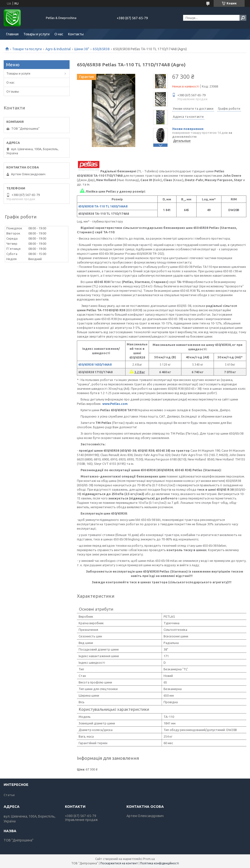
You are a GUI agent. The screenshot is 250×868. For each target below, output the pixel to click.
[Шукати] (243, 18)
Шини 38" (82, 49)
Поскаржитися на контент (119, 863)
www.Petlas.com (115, 404)
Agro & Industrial (58, 49)
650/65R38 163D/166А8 (95, 365)
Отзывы (13, 91)
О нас (59, 34)
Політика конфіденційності (160, 863)
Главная (12, 34)
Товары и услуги (36, 34)
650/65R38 (101, 49)
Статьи (9, 795)
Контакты (76, 34)
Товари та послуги (27, 49)
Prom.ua (149, 859)
